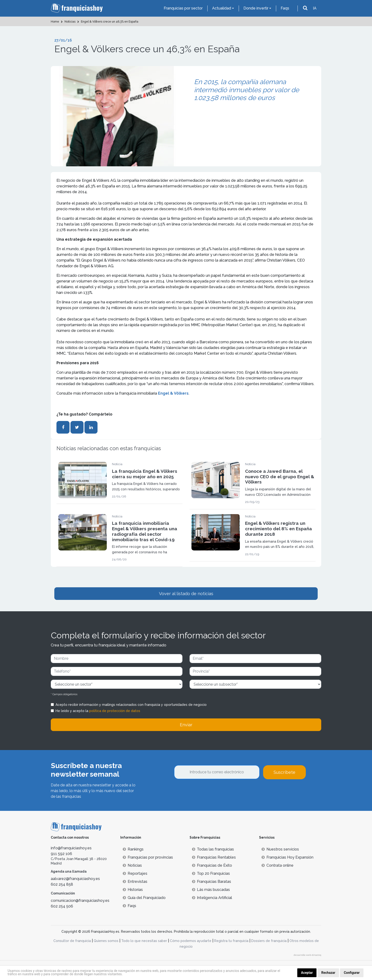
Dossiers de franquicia (269, 941)
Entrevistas (135, 882)
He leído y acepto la (98, 711)
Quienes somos (106, 941)
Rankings (133, 849)
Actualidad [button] (222, 8)
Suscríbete (284, 772)
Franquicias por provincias (148, 857)
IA (315, 8)
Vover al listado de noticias (186, 594)
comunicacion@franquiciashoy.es (80, 901)
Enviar (186, 725)
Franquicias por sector (183, 8)
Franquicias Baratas (212, 882)
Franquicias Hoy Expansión (287, 857)
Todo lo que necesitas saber (144, 941)
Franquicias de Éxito (212, 865)
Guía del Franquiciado (144, 898)
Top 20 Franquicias (211, 873)
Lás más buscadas (211, 890)
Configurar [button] (352, 973)
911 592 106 (61, 854)
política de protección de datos (115, 711)
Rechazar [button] (328, 973)
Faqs (285, 8)
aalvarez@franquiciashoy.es (75, 879)
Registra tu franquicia (231, 941)
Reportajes (135, 873)
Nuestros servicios (280, 849)
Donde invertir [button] (256, 8)
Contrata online (277, 865)
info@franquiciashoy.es (71, 848)
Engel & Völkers (173, 393)
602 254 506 (62, 906)
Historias (133, 890)
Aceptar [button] (307, 973)
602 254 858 (62, 884)
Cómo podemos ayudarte (191, 941)
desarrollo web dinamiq (307, 955)
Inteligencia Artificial (212, 898)
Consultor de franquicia (72, 941)
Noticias (132, 865)
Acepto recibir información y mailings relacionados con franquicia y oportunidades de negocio (131, 705)
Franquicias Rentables (214, 857)
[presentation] (210, 792)
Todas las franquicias (213, 849)
